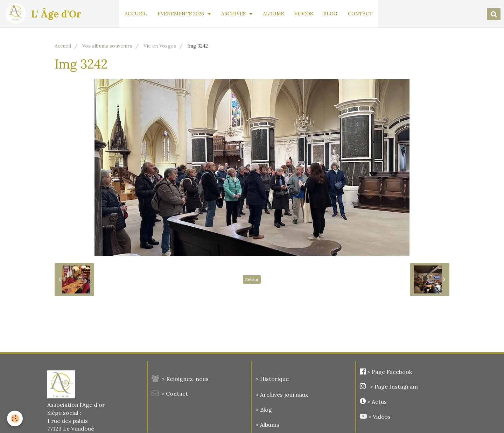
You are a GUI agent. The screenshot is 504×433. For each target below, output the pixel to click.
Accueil (63, 46)
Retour (252, 279)
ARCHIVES (234, 14)
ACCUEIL (136, 14)
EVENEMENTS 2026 (181, 14)
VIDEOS (304, 14)
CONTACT (360, 14)
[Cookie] (15, 418)
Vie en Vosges (160, 46)
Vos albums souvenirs (107, 46)
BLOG (330, 14)
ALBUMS (273, 14)
